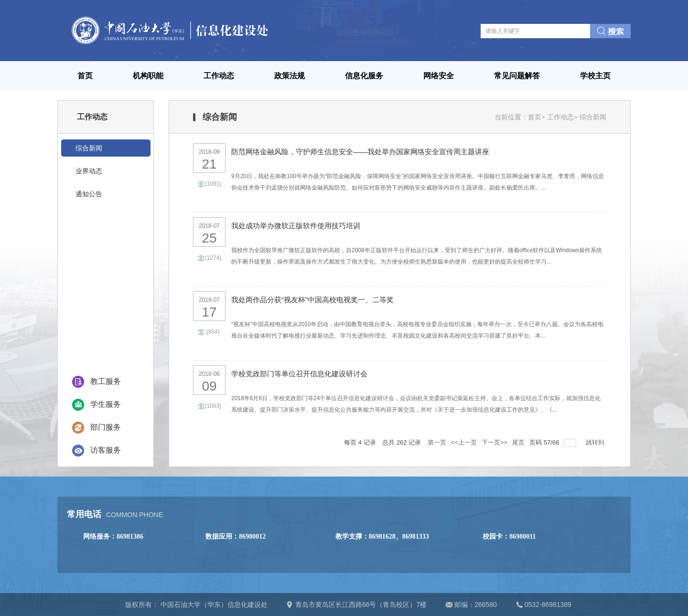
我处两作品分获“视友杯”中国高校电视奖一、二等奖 (312, 300)
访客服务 (106, 450)
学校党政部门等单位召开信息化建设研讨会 (299, 374)
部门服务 (106, 427)
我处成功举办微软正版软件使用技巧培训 (296, 226)
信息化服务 (364, 76)
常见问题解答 (517, 76)
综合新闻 (593, 117)
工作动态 (219, 76)
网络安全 (439, 76)
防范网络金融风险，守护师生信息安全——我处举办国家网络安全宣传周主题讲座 (360, 152)
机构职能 (148, 76)
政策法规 (290, 76)
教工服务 (106, 381)
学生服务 (106, 404)
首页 (85, 76)
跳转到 (596, 442)
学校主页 (595, 76)
